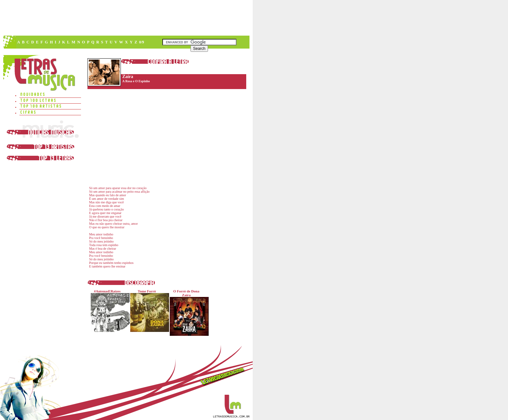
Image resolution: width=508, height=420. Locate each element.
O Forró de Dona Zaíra (188, 312)
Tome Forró (148, 311)
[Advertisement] (126, 18)
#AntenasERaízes (109, 311)
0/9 (141, 42)
